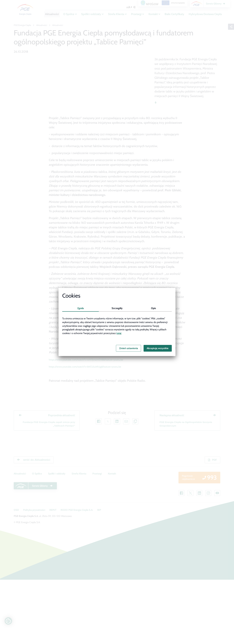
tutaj (119, 333)
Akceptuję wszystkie (158, 348)
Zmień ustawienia (129, 348)
